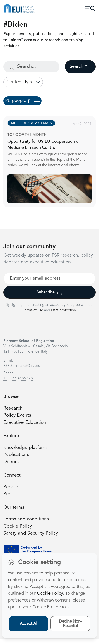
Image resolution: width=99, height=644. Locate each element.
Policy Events (17, 415)
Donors (11, 462)
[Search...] (31, 67)
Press (9, 494)
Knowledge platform (25, 448)
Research (13, 408)
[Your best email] (49, 278)
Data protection (64, 310)
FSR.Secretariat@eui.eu (22, 366)
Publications (16, 455)
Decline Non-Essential (70, 624)
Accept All (29, 624)
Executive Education (25, 423)
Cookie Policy (18, 526)
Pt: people (22, 101)
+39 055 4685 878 (18, 378)
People (11, 487)
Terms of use (34, 310)
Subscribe (50, 292)
